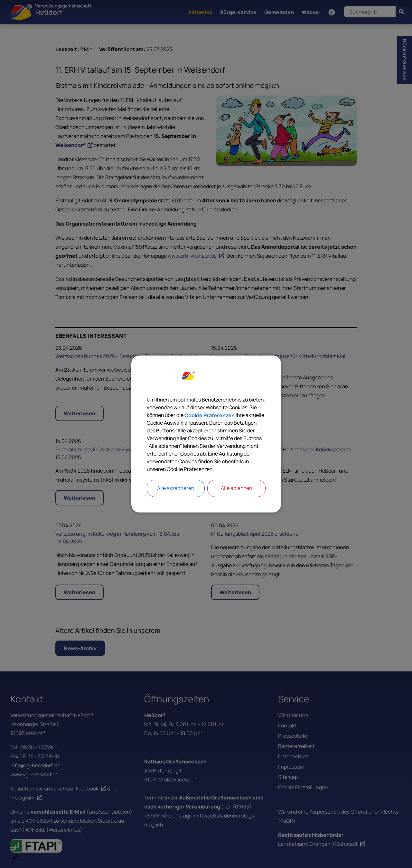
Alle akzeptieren (176, 488)
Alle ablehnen (236, 488)
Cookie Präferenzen (240, 415)
